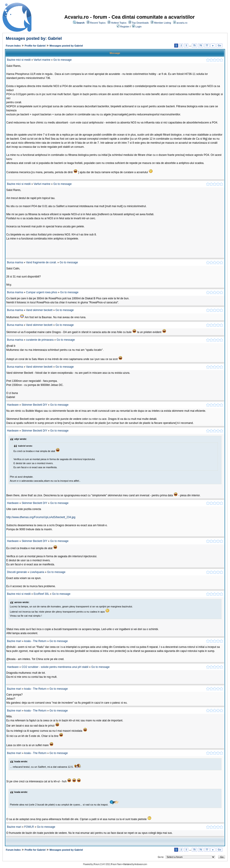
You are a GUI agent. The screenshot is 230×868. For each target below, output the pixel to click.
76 (201, 46)
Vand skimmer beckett (39, 310)
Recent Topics (98, 23)
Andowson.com (141, 864)
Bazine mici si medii (19, 60)
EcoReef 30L (41, 594)
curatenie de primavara (40, 340)
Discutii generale (17, 572)
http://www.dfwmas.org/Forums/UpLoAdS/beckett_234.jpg (41, 517)
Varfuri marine (42, 60)
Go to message (63, 60)
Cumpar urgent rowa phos (42, 292)
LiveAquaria (37, 572)
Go (219, 46)
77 (207, 46)
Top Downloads (140, 23)
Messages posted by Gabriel (66, 46)
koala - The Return (35, 641)
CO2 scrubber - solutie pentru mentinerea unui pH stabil (55, 667)
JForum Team (116, 864)
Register (125, 27)
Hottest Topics (119, 23)
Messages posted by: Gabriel (34, 38)
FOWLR (29, 827)
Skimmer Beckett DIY (34, 405)
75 (194, 46)
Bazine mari (14, 641)
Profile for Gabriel (35, 46)
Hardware (13, 405)
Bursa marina (15, 262)
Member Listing (163, 23)
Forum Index (13, 46)
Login (138, 27)
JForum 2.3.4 (98, 864)
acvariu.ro (182, 23)
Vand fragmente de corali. (41, 262)
